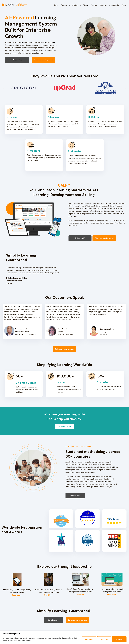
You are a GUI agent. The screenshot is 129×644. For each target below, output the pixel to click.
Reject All (104, 639)
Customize (89, 639)
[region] (64, 637)
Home (56, 5)
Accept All (119, 639)
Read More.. (17, 595)
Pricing (85, 5)
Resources (103, 5)
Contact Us (115, 5)
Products (64, 5)
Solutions (75, 5)
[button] (17, 60)
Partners (94, 5)
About (124, 5)
